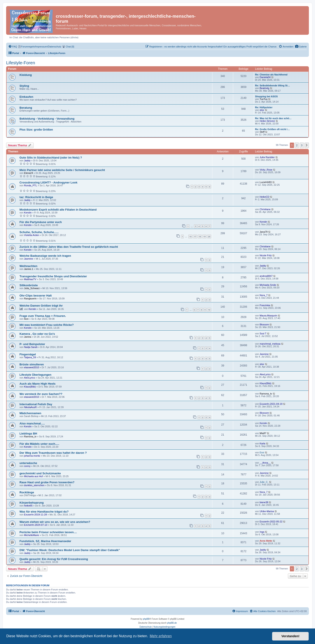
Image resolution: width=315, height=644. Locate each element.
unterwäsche (28, 463)
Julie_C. (264, 482)
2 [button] (297, 145)
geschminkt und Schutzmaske (40, 473)
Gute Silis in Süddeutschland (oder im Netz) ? (51, 158)
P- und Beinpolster (32, 344)
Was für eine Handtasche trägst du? (44, 512)
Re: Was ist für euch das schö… (273, 118)
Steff (262, 132)
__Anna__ (265, 463)
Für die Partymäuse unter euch (41, 222)
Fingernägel (28, 354)
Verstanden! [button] (290, 636)
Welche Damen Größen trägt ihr (41, 306)
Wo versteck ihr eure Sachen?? (41, 394)
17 (195, 236)
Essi (262, 452)
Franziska (265, 305)
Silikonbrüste (29, 285)
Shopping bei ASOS (266, 96)
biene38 (264, 502)
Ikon (26, 319)
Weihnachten (28, 266)
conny (27, 466)
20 (209, 236)
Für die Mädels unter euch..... (39, 444)
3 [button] (302, 145)
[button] (307, 145)
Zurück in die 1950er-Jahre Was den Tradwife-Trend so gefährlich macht (69, 247)
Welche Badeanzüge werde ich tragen (45, 256)
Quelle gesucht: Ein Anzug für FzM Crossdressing (54, 559)
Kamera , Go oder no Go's (37, 334)
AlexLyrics (30, 378)
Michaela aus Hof (33, 476)
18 (200, 236)
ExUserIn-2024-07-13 (36, 525)
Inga (262, 532)
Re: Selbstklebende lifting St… (273, 86)
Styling (24, 86)
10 (209, 310)
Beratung (26, 108)
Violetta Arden (32, 235)
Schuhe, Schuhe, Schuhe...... (39, 232)
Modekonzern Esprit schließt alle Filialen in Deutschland (58, 210)
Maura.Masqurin (268, 316)
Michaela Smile (268, 285)
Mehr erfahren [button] (161, 636)
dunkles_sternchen (34, 485)
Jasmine (29, 259)
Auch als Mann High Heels (38, 384)
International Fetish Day (36, 404)
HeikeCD (264, 197)
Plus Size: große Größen (36, 130)
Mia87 (263, 433)
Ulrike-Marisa (267, 511)
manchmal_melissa (270, 344)
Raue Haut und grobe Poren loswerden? (47, 482)
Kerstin (28, 213)
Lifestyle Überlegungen (35, 375)
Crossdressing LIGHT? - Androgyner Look (48, 182)
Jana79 (264, 232)
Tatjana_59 (30, 357)
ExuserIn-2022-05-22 (271, 522)
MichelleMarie (32, 535)
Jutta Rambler (267, 157)
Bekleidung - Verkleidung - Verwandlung (47, 119)
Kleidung (26, 75)
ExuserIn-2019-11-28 (35, 515)
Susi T (263, 333)
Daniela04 (265, 77)
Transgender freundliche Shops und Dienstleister (53, 276)
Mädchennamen (30, 413)
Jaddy (27, 161)
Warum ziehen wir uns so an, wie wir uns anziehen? (55, 522)
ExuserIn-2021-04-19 (271, 404)
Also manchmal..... (32, 423)
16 (190, 236)
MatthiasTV (30, 279)
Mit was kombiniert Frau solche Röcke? (47, 325)
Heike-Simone (267, 121)
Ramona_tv (266, 394)
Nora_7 (264, 295)
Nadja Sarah (31, 347)
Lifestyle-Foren (21, 63)
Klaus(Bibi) (30, 387)
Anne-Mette (266, 541)
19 (204, 236)
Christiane (265, 209)
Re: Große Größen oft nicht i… (272, 129)
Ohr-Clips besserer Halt (36, 296)
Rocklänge (27, 492)
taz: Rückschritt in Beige (36, 197)
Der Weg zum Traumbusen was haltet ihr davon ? (53, 453)
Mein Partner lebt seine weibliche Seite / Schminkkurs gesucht (62, 170)
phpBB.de (172, 623)
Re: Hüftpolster (264, 107)
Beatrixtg (264, 88)
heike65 (28, 506)
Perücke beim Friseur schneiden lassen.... (48, 532)
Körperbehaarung (32, 503)
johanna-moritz (32, 456)
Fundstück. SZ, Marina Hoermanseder (45, 541)
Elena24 (29, 173)
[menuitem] (301, 47)
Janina (28, 337)
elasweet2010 (32, 367)
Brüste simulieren (32, 364)
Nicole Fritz (266, 255)
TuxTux (264, 99)
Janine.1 (29, 269)
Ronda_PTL (31, 185)
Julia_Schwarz (32, 288)
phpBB (146, 619)
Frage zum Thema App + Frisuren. (43, 316)
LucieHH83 (266, 182)
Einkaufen (26, 97)
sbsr (262, 110)
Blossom (264, 325)
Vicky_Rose (266, 170)
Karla (262, 443)
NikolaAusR (30, 407)
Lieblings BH (28, 434)
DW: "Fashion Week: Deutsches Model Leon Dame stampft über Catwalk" (70, 550)
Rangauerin (30, 298)
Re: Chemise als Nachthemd (271, 75)
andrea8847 (266, 276)
